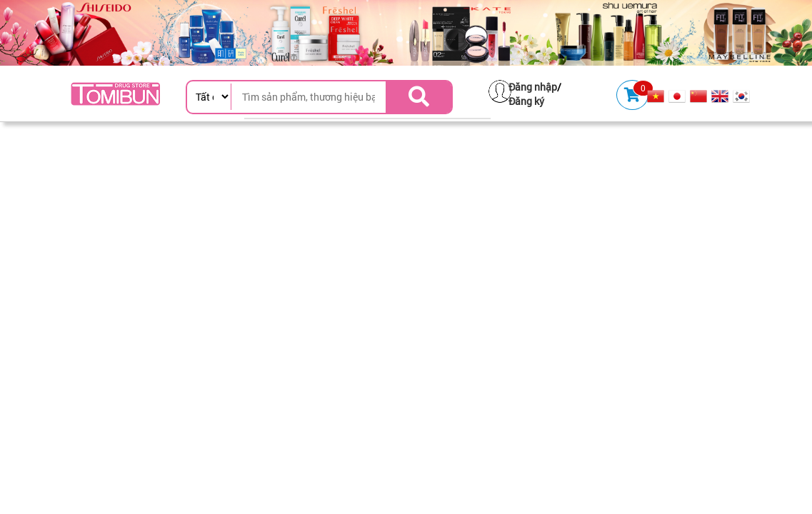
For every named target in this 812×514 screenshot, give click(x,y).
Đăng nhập (533, 87)
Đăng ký (526, 101)
